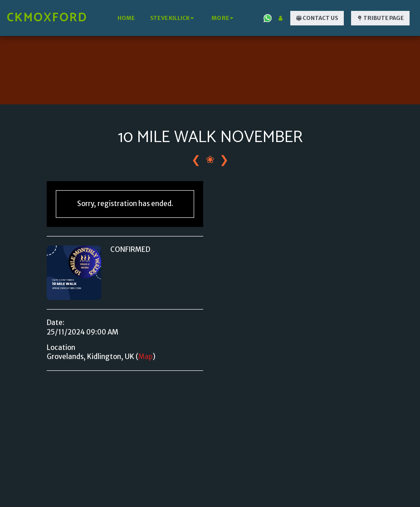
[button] (173, 18)
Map (146, 357)
